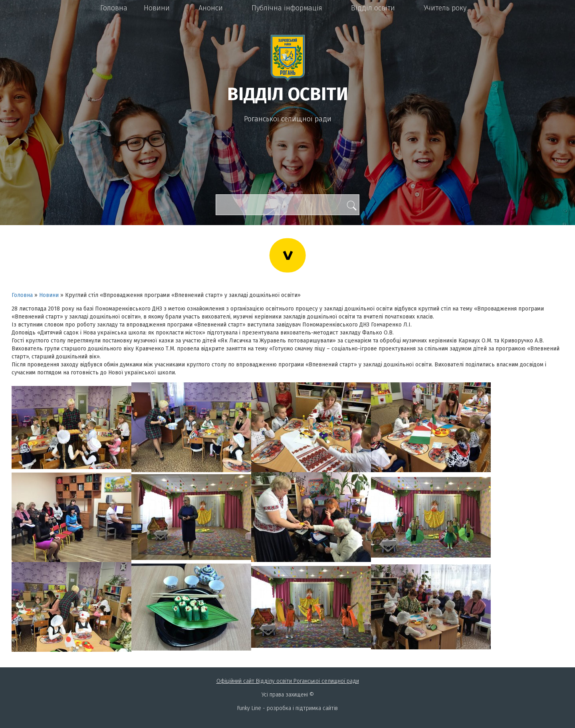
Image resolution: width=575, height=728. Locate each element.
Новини (157, 8)
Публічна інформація (287, 8)
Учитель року (445, 8)
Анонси (211, 8)
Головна (114, 8)
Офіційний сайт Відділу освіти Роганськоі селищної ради (288, 681)
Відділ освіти (373, 8)
